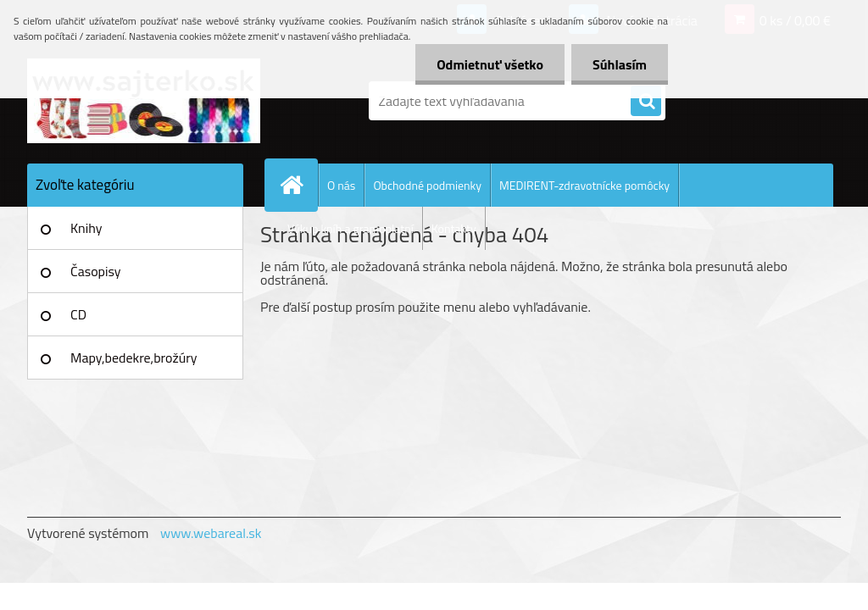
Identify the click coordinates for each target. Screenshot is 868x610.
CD (78, 314)
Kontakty (454, 228)
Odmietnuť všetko (490, 64)
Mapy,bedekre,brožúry (134, 358)
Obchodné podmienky (427, 185)
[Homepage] (298, 185)
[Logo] (144, 101)
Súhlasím (620, 64)
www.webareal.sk (211, 533)
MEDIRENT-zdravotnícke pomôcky (584, 185)
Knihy (86, 228)
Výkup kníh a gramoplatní (351, 228)
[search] (646, 102)
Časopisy (96, 271)
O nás (341, 185)
